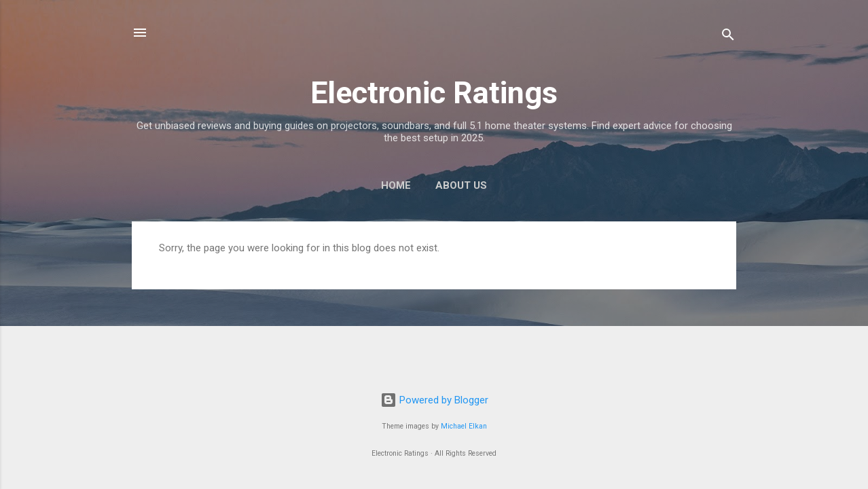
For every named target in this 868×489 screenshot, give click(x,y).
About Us (461, 185)
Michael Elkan (464, 426)
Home (396, 185)
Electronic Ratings (434, 93)
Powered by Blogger (434, 400)
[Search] (728, 37)
